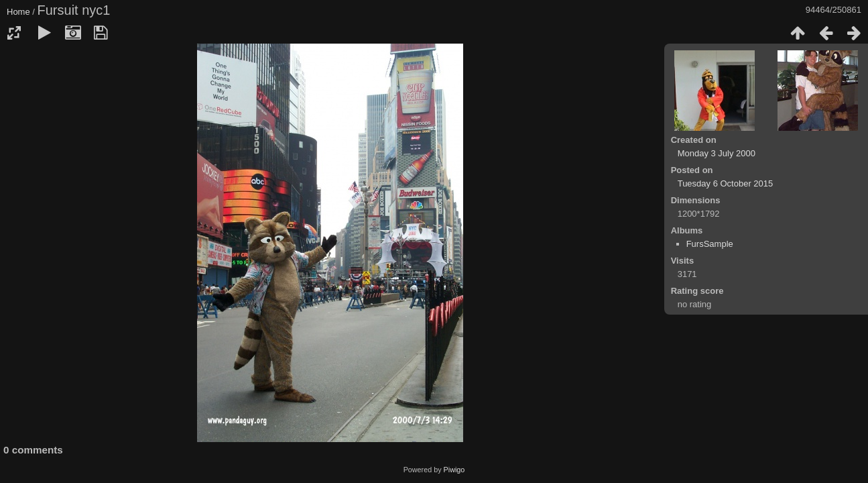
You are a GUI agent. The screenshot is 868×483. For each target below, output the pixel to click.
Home (18, 12)
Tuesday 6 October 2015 (726, 183)
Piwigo (454, 470)
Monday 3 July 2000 (717, 153)
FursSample (710, 244)
